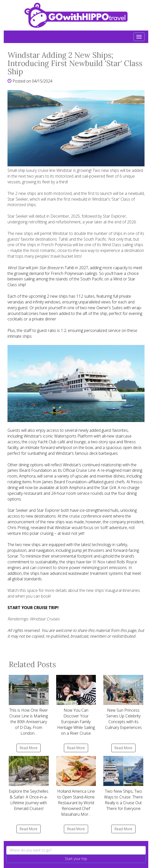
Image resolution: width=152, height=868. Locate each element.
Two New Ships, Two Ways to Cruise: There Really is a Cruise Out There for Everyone (123, 784)
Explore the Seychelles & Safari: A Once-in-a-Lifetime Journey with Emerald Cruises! (29, 784)
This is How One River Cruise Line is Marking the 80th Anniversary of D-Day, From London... (29, 705)
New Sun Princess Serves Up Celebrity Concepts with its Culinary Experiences (123, 703)
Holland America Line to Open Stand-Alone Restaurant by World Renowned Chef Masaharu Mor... (76, 786)
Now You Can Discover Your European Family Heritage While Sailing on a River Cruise (76, 705)
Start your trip (76, 859)
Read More (29, 748)
